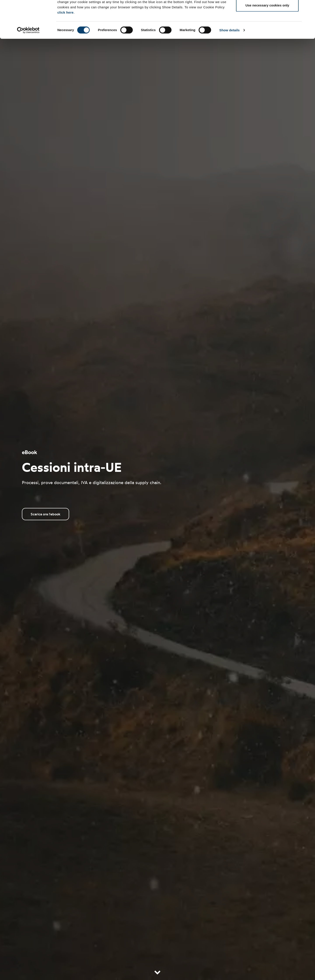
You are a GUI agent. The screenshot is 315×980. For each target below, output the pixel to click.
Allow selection (267, 26)
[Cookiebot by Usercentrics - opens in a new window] (28, 65)
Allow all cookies (267, 11)
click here (65, 47)
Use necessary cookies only (267, 40)
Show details (230, 65)
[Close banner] (308, 7)
